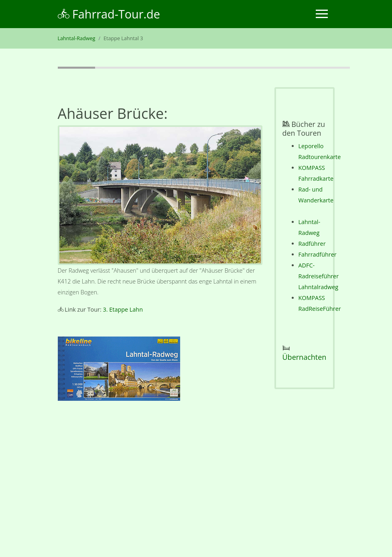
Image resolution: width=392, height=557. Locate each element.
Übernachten (305, 357)
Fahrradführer (318, 254)
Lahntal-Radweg (77, 38)
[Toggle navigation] (322, 14)
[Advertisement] (160, 481)
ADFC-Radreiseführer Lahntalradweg (319, 276)
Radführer (312, 244)
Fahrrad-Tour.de (109, 14)
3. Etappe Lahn (123, 309)
